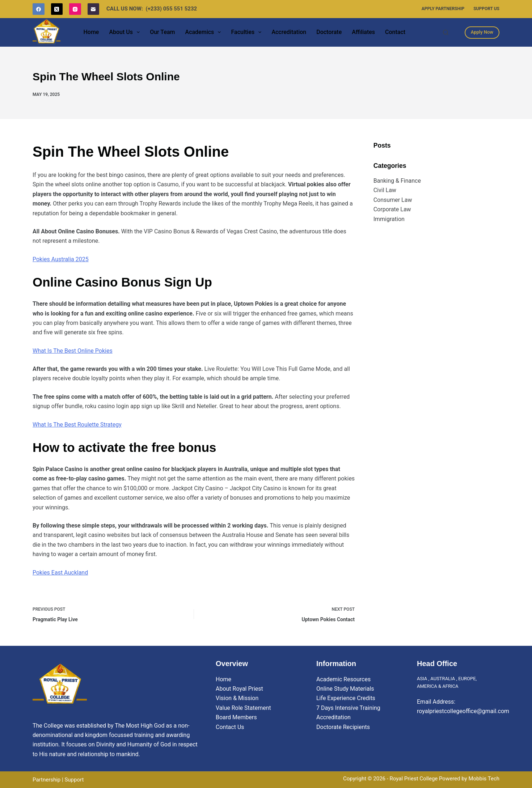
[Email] (94, 9)
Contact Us (230, 727)
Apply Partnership (443, 9)
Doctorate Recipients (343, 727)
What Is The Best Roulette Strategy (77, 425)
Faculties (248, 32)
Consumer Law (393, 200)
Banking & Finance (397, 181)
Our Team (162, 32)
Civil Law (385, 190)
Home (91, 32)
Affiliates (363, 32)
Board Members (236, 717)
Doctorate (329, 32)
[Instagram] (75, 9)
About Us (126, 32)
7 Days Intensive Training (348, 708)
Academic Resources (343, 679)
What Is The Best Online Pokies (73, 351)
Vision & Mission (237, 698)
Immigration (389, 219)
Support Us (486, 9)
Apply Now (482, 32)
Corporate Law (392, 209)
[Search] (446, 32)
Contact (395, 32)
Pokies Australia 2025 (61, 259)
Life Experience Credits (346, 698)
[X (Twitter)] (57, 9)
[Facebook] (39, 9)
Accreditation (289, 32)
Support (74, 780)
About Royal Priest (239, 689)
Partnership (47, 780)
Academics (205, 32)
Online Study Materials (345, 689)
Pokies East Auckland (60, 573)
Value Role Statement (243, 708)
